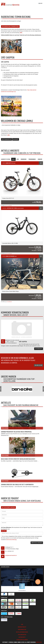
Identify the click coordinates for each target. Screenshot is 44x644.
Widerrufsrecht (22, 627)
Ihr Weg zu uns (38, 365)
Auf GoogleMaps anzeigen (8, 507)
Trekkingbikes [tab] (32, 159)
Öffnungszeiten (7, 139)
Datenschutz (22, 637)
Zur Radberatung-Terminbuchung (10, 26)
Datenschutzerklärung (11, 540)
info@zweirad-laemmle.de (11, 555)
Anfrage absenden (37, 543)
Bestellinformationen (22, 632)
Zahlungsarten (22, 635)
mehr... (21, 33)
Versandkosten (9, 206)
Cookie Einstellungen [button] (22, 640)
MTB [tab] (18, 159)
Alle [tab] (13, 159)
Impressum (39, 642)
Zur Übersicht (39, 349)
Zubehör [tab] (40, 159)
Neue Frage (4, 531)
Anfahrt (16, 139)
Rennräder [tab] (24, 159)
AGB (22, 624)
